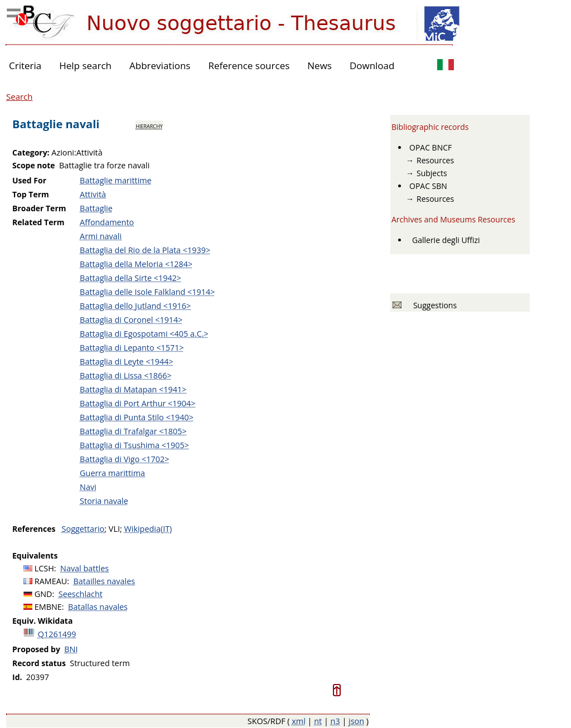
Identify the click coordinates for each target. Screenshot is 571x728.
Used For (29, 180)
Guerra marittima (112, 473)
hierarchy (149, 125)
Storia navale (104, 501)
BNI (71, 649)
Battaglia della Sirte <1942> (130, 278)
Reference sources (249, 65)
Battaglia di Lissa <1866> (126, 375)
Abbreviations (160, 65)
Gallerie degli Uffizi (446, 240)
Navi (88, 487)
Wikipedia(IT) (148, 529)
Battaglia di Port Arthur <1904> (137, 403)
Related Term (38, 222)
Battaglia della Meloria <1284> (136, 264)
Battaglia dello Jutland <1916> (135, 306)
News (320, 65)
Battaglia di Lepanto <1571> (132, 348)
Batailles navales (105, 581)
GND (43, 594)
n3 (335, 721)
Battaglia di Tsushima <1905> (134, 445)
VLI (114, 529)
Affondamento (107, 222)
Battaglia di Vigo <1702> (124, 459)
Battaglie (96, 208)
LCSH (44, 568)
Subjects (432, 173)
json (356, 721)
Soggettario (83, 529)
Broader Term (39, 208)
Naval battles (84, 568)
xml (299, 721)
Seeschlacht (81, 594)
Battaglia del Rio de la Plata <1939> (145, 250)
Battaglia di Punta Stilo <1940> (137, 417)
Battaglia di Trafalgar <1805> (133, 431)
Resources (435, 160)
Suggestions (433, 305)
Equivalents (35, 555)
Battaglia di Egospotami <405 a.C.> (144, 334)
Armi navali (101, 236)
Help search (85, 65)
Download (372, 65)
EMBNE (48, 607)
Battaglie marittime (116, 180)
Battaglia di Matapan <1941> (133, 389)
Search (20, 96)
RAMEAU (51, 581)
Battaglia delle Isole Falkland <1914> (147, 292)
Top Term (31, 194)
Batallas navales (98, 607)
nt (318, 721)
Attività (93, 194)
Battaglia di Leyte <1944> (127, 361)
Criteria (25, 65)
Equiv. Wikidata (42, 621)
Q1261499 (57, 634)
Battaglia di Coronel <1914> (131, 320)
